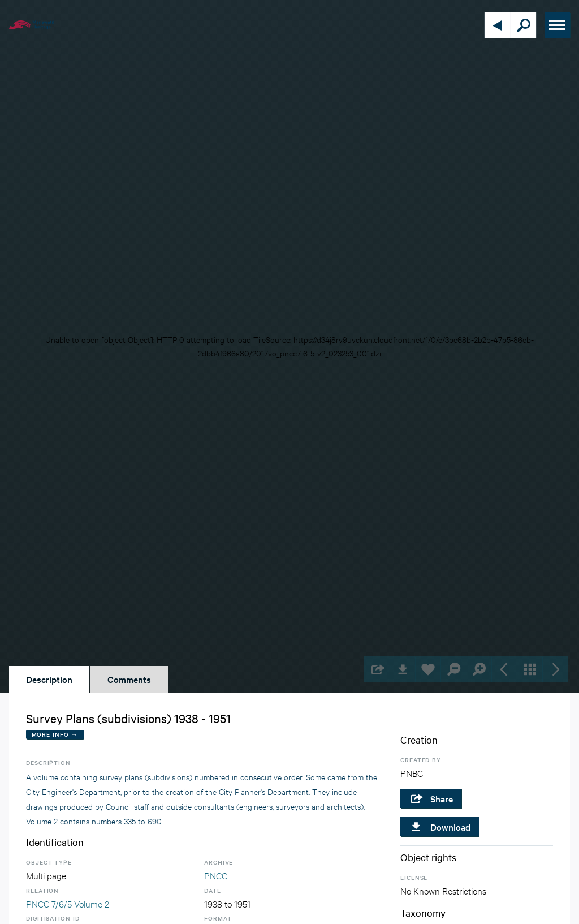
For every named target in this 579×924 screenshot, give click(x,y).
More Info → (55, 734)
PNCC (216, 875)
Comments (129, 679)
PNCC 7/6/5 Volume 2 (68, 903)
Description (49, 679)
